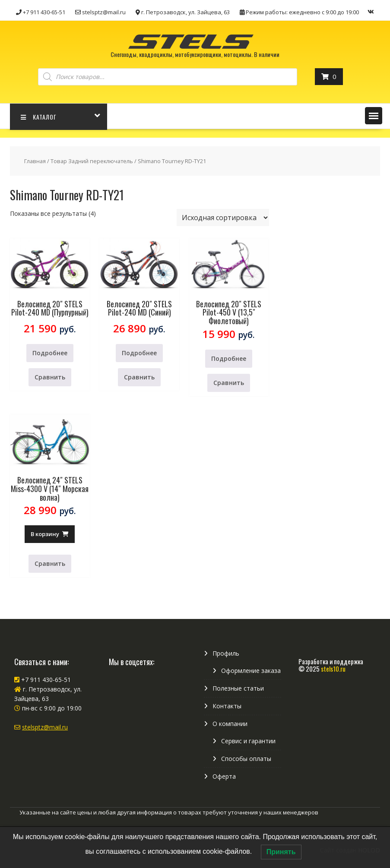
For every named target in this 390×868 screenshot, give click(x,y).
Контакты (227, 706)
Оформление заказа (251, 671)
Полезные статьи (238, 688)
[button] (374, 116)
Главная (35, 161)
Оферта (224, 776)
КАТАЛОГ (39, 117)
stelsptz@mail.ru (45, 727)
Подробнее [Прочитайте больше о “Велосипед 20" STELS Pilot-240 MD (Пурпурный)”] (50, 353)
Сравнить (50, 377)
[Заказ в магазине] (223, 218)
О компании (230, 724)
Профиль (226, 653)
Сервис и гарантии (248, 741)
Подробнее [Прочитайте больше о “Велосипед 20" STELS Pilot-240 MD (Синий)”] (139, 353)
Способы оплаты (246, 759)
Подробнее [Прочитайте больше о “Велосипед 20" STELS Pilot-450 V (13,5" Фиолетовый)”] (229, 358)
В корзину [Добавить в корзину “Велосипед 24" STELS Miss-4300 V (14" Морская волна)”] (45, 534)
